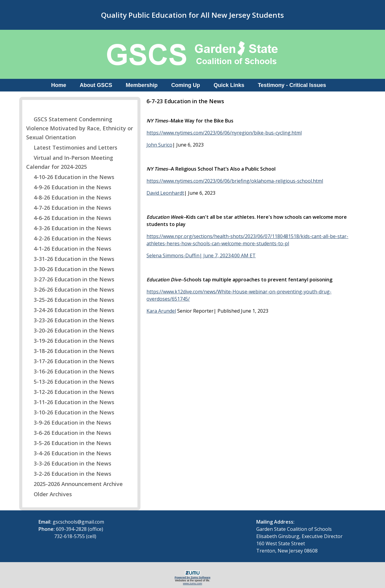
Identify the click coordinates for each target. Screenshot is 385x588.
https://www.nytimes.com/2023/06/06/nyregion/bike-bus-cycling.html (224, 133)
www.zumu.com (192, 583)
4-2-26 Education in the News (69, 238)
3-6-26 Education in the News (69, 433)
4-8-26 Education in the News (69, 197)
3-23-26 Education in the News (70, 320)
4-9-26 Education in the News (69, 187)
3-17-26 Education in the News (70, 361)
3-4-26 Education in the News (69, 453)
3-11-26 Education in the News (70, 402)
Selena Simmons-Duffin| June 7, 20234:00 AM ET (201, 255)
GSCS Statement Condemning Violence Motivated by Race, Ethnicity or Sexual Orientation (80, 128)
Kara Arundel (161, 311)
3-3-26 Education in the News (69, 463)
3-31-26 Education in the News (70, 259)
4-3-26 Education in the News (69, 228)
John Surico (159, 145)
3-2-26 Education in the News (69, 474)
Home (59, 85)
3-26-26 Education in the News (70, 289)
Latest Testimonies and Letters (72, 147)
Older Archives (49, 494)
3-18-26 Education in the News (70, 351)
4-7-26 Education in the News (69, 208)
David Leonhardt (165, 193)
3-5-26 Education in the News (69, 443)
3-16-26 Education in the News (70, 371)
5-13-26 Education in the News (70, 382)
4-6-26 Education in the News (69, 218)
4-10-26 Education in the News (70, 177)
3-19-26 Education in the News (70, 341)
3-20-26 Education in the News (70, 330)
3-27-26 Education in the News (70, 279)
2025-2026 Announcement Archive (74, 484)
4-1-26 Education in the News (69, 249)
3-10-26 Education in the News (70, 412)
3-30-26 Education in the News (70, 269)
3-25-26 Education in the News (70, 300)
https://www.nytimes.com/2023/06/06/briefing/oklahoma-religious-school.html (235, 181)
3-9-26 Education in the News (69, 422)
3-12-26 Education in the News (70, 392)
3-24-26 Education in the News (70, 310)
